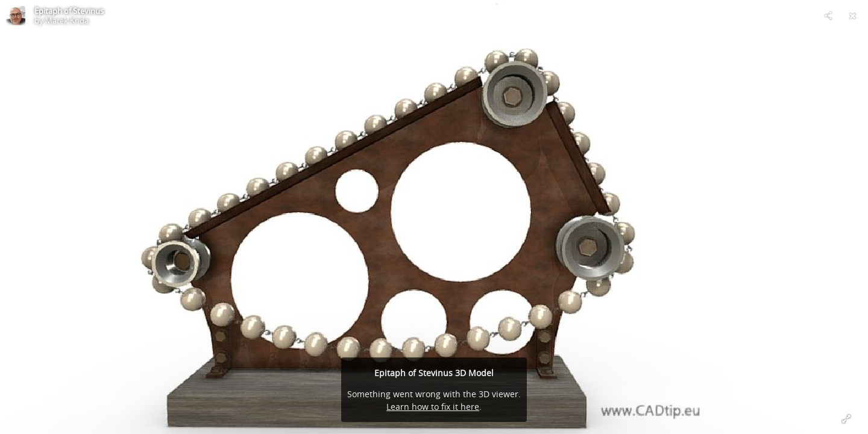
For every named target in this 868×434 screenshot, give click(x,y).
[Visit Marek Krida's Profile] (16, 16)
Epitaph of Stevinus (69, 11)
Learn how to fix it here (433, 407)
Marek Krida (67, 20)
